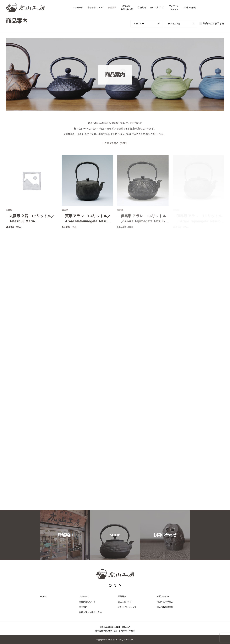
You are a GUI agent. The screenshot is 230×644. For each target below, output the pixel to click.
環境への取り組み (165, 602)
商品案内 (112, 7)
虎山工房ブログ (157, 7)
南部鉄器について (96, 7)
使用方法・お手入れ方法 (127, 7)
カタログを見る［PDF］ (115, 143)
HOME (43, 596)
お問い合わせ (190, 7)
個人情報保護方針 (165, 607)
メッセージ (78, 7)
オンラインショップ (174, 7)
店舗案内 (142, 7)
